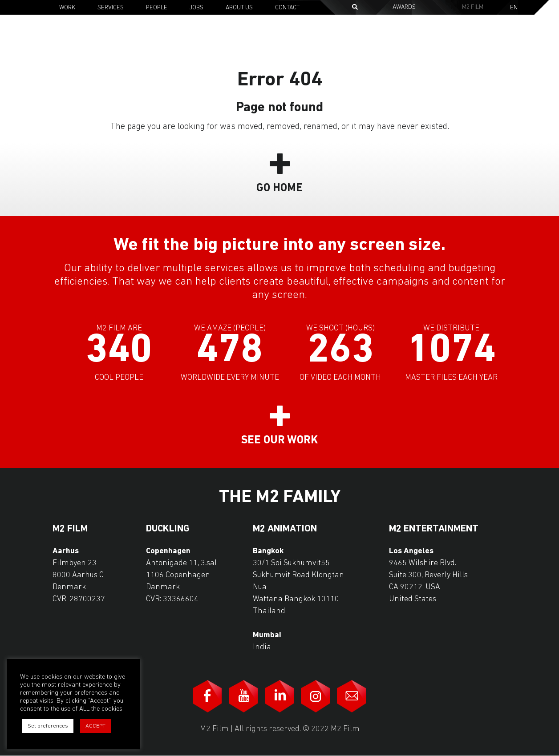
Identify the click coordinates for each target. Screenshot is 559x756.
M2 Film (473, 7)
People (157, 8)
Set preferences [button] (48, 726)
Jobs (196, 8)
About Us (239, 8)
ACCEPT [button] (95, 726)
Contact (287, 8)
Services (111, 8)
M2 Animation (285, 529)
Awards (404, 7)
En (514, 8)
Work (67, 8)
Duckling (168, 529)
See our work (279, 440)
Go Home (279, 188)
